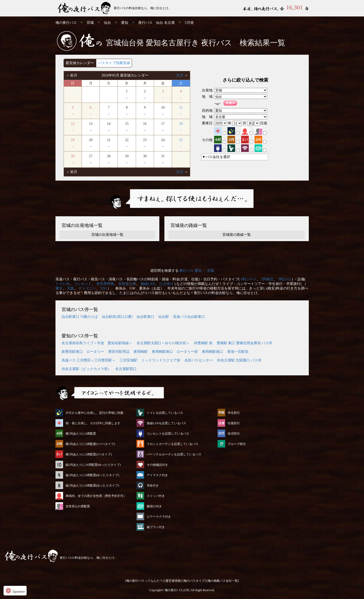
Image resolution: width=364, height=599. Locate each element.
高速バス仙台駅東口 (189, 317)
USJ (103, 288)
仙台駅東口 (145, 317)
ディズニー (87, 288)
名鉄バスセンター (199, 360)
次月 (180, 75)
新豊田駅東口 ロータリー (83, 352)
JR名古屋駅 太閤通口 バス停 (239, 360)
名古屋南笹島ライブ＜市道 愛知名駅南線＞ (97, 343)
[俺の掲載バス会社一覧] (223, 581)
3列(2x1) (284, 279)
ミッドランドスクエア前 (161, 360)
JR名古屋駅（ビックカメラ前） (87, 369)
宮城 (90, 23)
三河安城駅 (128, 360)
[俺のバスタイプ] (194, 581)
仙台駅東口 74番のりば (80, 317)
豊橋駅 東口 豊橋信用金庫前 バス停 (245, 343)
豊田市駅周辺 (119, 352)
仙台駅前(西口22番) (117, 317)
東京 (59, 288)
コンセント (83, 284)
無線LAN (148, 284)
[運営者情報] (173, 581)
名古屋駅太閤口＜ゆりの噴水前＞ (163, 343)
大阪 (70, 288)
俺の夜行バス (66, 23)
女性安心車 (127, 284)
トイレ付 (63, 284)
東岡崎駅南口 (213, 352)
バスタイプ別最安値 (114, 63)
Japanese (15, 591)
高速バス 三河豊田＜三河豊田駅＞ (89, 360)
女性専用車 (105, 284)
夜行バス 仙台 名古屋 (157, 23)
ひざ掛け (166, 284)
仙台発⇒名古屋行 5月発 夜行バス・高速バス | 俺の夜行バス (85, 8)
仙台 (107, 23)
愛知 (125, 23)
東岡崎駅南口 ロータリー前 (175, 352)
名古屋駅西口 (126, 369)
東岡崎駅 (141, 352)
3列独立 (267, 279)
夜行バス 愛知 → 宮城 (197, 271)
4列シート (249, 279)
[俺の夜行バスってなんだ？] (144, 581)
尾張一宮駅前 (238, 352)
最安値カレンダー (80, 63)
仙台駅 (164, 317)
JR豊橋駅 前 (203, 343)
